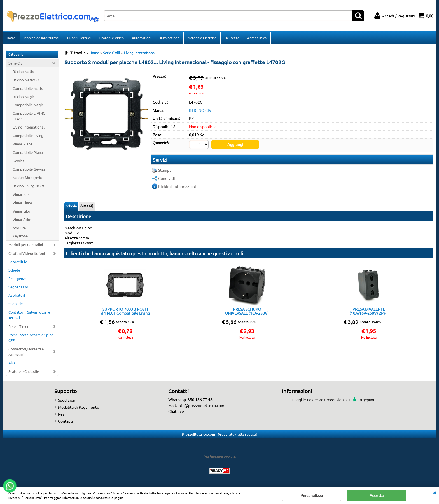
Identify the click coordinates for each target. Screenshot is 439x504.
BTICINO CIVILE (203, 110)
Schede (14, 270)
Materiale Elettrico (202, 38)
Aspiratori (17, 295)
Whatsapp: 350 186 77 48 (190, 399)
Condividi (167, 178)
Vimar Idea (22, 194)
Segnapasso (18, 287)
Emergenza (17, 278)
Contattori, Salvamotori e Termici (29, 315)
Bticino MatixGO (26, 80)
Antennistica (257, 38)
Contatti (66, 421)
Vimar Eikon (22, 211)
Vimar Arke (22, 219)
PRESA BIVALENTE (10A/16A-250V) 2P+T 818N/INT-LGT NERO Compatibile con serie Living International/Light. (369, 311)
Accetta (377, 495)
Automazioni (142, 38)
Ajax (12, 363)
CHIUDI (435, 492)
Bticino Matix (23, 71)
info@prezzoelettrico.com (201, 405)
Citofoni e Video (111, 38)
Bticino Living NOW (28, 186)
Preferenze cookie (219, 457)
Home (11, 38)
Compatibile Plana (28, 152)
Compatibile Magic (28, 105)
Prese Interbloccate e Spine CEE (31, 337)
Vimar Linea (22, 203)
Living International (29, 127)
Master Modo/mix (27, 177)
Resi (62, 414)
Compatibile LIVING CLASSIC (29, 116)
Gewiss (18, 161)
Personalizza (312, 495)
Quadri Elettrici (79, 38)
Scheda (71, 206)
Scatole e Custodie (24, 371)
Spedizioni (67, 400)
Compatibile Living (28, 136)
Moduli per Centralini (26, 245)
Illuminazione (169, 38)
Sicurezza (232, 38)
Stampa (165, 170)
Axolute (19, 228)
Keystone (20, 236)
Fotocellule (18, 262)
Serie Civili (17, 63)
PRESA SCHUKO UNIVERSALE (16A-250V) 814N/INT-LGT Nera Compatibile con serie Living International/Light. (247, 311)
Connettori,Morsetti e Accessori (26, 352)
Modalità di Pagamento (79, 407)
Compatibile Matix (28, 88)
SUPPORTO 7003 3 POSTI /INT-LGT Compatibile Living (125, 311)
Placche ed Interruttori (41, 38)
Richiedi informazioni (177, 186)
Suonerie (16, 304)
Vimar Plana (23, 144)
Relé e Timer (18, 326)
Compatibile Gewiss (29, 169)
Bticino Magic (24, 97)
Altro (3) (87, 206)
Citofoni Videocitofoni (27, 253)
